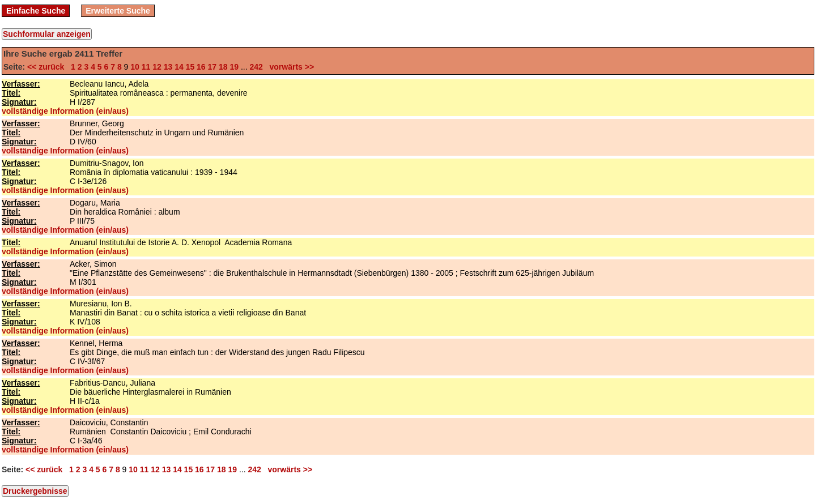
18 (223, 67)
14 (179, 67)
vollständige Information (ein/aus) (65, 111)
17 (212, 67)
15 (190, 67)
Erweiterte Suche (118, 11)
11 (146, 67)
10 (135, 67)
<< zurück (48, 67)
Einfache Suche (36, 11)
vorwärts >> (290, 67)
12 (157, 67)
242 (256, 67)
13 (168, 67)
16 (201, 67)
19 (234, 67)
